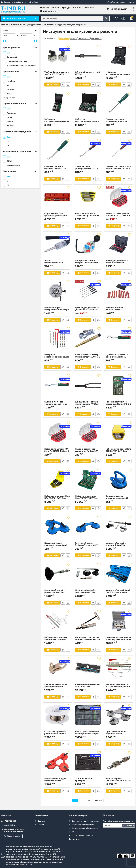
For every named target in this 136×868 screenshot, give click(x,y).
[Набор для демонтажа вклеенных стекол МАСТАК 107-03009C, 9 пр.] (119, 247)
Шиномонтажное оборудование (85, 821)
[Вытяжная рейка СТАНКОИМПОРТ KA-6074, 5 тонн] (119, 765)
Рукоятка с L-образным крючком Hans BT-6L (119, 358)
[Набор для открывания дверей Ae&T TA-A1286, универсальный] (57, 624)
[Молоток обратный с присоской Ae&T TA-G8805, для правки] (57, 577)
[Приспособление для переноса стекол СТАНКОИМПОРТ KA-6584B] (57, 765)
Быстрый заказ (63, 85)
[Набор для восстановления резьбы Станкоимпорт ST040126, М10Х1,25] (57, 341)
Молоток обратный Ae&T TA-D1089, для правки (119, 593)
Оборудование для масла (82, 835)
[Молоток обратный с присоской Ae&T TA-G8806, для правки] (88, 577)
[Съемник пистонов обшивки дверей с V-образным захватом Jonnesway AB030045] (119, 106)
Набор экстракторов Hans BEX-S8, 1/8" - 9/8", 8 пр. (57, 499)
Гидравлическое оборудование (85, 828)
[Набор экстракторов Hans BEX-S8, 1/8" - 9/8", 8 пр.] (57, 482)
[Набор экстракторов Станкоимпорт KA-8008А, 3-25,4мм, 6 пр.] (88, 200)
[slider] (4, 41)
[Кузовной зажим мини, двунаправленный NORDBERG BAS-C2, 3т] (57, 671)
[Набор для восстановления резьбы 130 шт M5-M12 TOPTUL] (88, 106)
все (89, 801)
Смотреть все (9, 98)
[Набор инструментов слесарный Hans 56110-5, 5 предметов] (119, 388)
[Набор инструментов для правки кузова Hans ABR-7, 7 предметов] (119, 624)
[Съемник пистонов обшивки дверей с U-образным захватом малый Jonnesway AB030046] (57, 153)
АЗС (73, 832)
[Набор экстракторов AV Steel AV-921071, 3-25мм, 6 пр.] (57, 435)
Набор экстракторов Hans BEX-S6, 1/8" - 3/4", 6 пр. (119, 452)
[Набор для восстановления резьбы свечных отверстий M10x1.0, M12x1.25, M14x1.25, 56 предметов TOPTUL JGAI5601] (119, 59)
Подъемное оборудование (83, 825)
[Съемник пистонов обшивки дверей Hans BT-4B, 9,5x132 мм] (57, 388)
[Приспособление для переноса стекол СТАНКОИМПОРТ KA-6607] (119, 718)
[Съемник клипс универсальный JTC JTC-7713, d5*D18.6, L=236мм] (88, 153)
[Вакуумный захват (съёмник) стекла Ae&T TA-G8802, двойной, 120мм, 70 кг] (88, 529)
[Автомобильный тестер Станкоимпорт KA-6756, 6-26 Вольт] (88, 341)
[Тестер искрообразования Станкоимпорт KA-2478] (57, 247)
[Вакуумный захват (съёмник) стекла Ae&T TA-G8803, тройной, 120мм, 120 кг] (57, 529)
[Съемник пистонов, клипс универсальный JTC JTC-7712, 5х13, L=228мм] (119, 153)
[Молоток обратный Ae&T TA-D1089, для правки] (119, 577)
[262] (9, 35)
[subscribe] (119, 825)
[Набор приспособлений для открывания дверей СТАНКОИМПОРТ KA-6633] (88, 718)
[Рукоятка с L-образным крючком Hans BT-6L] (119, 341)
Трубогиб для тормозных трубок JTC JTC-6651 (57, 75)
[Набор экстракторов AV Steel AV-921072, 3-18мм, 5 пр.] (119, 200)
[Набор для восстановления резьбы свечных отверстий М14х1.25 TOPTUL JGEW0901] (57, 106)
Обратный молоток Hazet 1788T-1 (88, 75)
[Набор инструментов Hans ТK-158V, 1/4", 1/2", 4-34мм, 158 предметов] (88, 482)
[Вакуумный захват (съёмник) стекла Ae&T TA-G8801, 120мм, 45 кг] (119, 482)
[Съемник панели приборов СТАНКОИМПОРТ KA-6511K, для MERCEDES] (88, 765)
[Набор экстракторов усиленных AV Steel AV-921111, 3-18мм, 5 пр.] (88, 435)
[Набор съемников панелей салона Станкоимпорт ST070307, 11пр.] (119, 294)
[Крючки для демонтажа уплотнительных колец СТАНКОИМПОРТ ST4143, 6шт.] (88, 294)
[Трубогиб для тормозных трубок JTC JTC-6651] (57, 59)
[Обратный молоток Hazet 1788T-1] (88, 59)
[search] (73, 18)
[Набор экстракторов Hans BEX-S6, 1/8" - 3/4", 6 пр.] (119, 435)
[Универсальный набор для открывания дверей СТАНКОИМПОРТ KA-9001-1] (119, 671)
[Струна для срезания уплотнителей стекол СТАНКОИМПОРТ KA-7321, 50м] (57, 718)
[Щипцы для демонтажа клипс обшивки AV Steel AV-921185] (88, 388)
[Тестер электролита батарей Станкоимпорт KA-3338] (88, 247)
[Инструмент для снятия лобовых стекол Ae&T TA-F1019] (88, 624)
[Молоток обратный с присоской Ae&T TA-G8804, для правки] (119, 529)
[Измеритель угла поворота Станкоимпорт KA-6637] (57, 294)
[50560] (26, 35)
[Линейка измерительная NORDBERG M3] (88, 671)
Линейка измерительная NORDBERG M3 (88, 687)
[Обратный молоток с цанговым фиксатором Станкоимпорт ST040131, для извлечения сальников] (57, 200)
